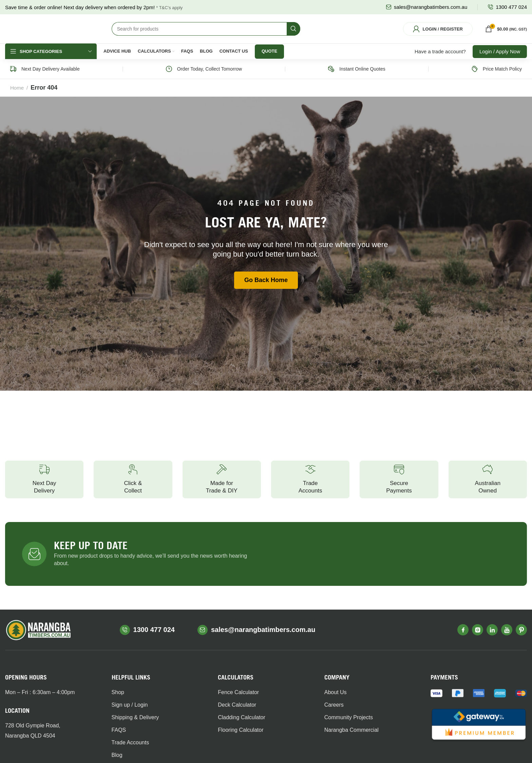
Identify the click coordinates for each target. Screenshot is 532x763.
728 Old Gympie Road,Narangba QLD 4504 (33, 737)
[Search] (206, 32)
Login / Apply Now (500, 58)
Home (17, 94)
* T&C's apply (169, 8)
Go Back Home (266, 286)
